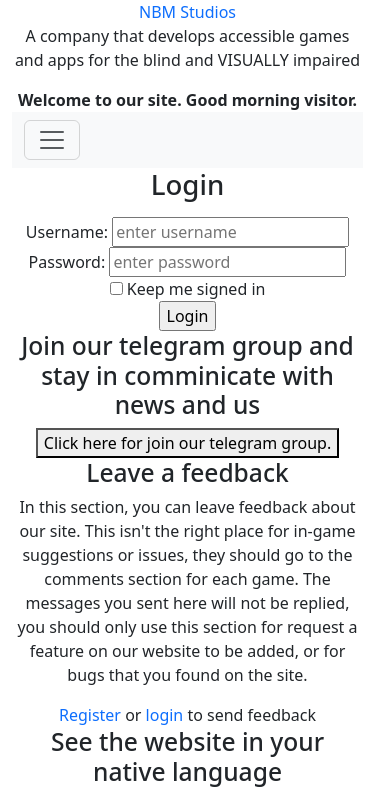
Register (90, 715)
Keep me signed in (196, 289)
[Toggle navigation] (52, 140)
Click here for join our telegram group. (187, 443)
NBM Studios (187, 12)
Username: (67, 232)
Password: (67, 262)
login (167, 715)
